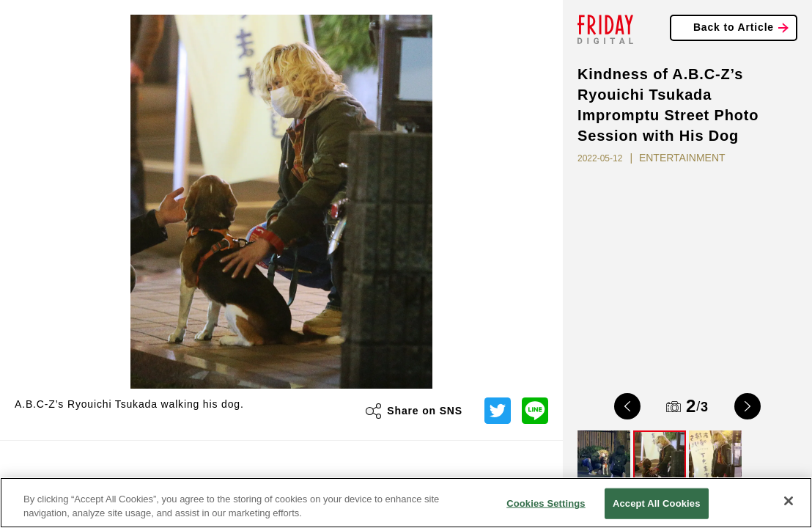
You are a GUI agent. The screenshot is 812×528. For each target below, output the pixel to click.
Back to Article (734, 27)
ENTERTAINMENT (682, 158)
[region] (406, 503)
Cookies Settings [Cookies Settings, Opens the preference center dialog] (546, 503)
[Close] (789, 501)
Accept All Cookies (657, 503)
